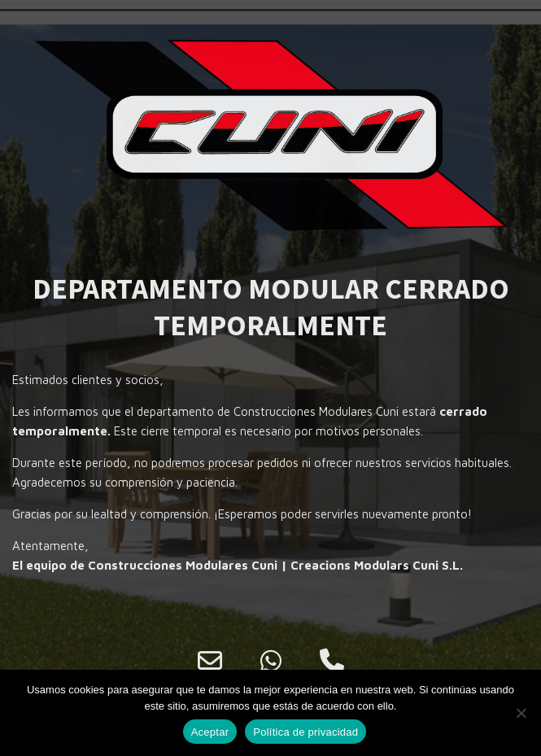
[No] (521, 713)
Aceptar (210, 732)
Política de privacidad (305, 732)
